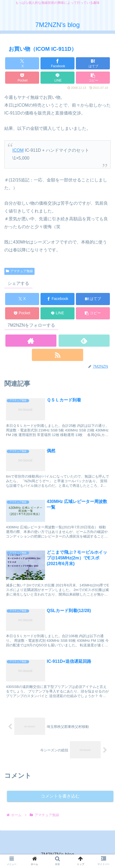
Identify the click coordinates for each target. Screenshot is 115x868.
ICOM (18, 150)
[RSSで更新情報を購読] (57, 355)
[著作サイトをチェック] (31, 341)
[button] (93, 78)
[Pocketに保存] (22, 78)
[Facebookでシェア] (57, 63)
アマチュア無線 (19, 271)
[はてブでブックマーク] (93, 63)
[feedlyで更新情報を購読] (84, 341)
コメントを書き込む (60, 796)
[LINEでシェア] (57, 78)
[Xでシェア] (22, 63)
